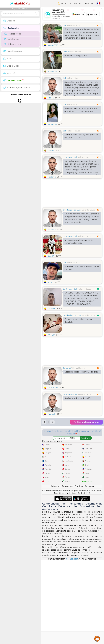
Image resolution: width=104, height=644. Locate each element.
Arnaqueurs (67, 570)
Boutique (79, 570)
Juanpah (52, 414)
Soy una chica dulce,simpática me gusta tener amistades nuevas (81, 110)
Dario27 (51, 256)
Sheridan (52, 230)
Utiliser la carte (13, 44)
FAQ (88, 577)
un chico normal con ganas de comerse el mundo (79, 242)
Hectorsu (52, 177)
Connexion (75, 3)
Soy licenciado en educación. (78, 398)
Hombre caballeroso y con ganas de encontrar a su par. (81, 136)
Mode (62, 3)
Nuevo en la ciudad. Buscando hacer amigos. (82, 268)
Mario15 (51, 150)
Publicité (64, 574)
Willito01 (51, 335)
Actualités (56, 570)
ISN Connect (72, 643)
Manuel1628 (53, 45)
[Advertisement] (72, 14)
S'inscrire (89, 3)
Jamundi (67, 368)
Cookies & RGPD (50, 574)
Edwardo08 (53, 388)
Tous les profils (13, 34)
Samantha (52, 124)
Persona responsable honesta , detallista (79, 321)
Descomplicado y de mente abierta (81, 372)
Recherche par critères (86, 422)
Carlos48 (52, 309)
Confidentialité (94, 574)
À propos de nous (77, 574)
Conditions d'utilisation (65, 577)
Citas (20, 3)
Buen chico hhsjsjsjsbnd (76, 56)
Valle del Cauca (73, 25)
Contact (81, 577)
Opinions (89, 570)
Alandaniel (52, 71)
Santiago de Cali (70, 157)
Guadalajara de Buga (72, 210)
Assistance (97, 639)
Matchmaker (12, 39)
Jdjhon (51, 98)
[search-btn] (36, 14)
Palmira (66, 52)
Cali (65, 25)
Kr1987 (51, 282)
